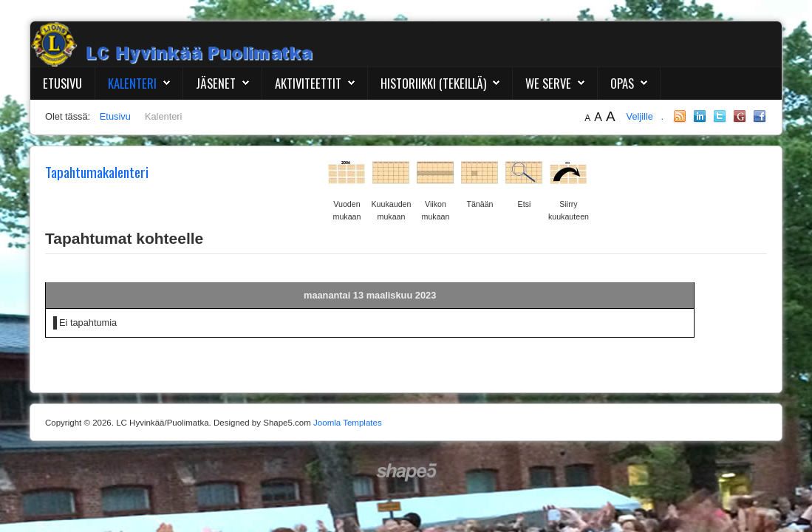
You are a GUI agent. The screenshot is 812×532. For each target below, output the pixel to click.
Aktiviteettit (308, 83)
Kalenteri (132, 83)
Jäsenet (216, 83)
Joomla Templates (348, 423)
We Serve (548, 83)
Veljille (641, 116)
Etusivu (62, 83)
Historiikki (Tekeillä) (433, 83)
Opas (622, 83)
